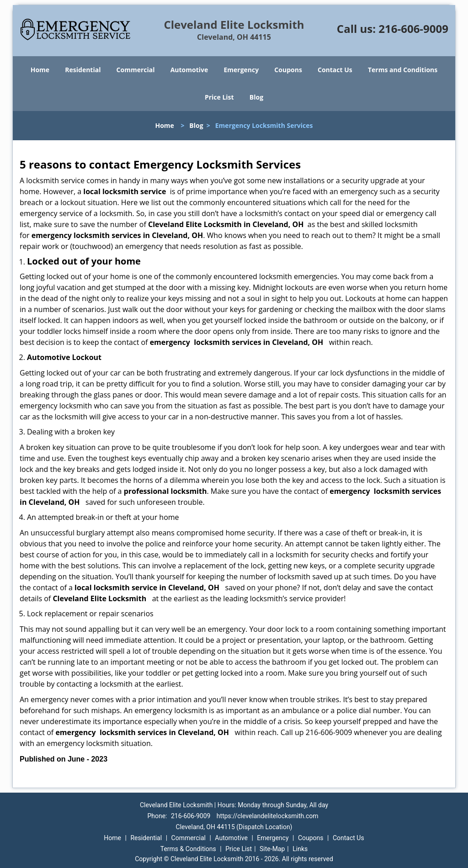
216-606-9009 (413, 29)
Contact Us (335, 70)
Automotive (189, 70)
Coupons (288, 70)
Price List (219, 97)
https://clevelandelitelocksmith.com (268, 816)
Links (300, 849)
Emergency (241, 70)
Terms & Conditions (188, 849)
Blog (256, 97)
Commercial (136, 70)
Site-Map (272, 849)
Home (40, 70)
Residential (83, 70)
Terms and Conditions (403, 70)
